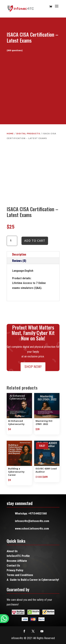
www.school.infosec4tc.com (32, 529)
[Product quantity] (12, 241)
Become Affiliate (17, 561)
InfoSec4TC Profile (18, 556)
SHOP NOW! (33, 367)
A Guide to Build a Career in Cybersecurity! (33, 580)
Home (10, 134)
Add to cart (35, 241)
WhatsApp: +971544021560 (31, 513)
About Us (12, 551)
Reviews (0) (19, 261)
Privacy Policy (15, 570)
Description (19, 254)
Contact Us (13, 566)
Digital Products (28, 134)
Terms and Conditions (20, 575)
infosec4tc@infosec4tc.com (32, 521)
